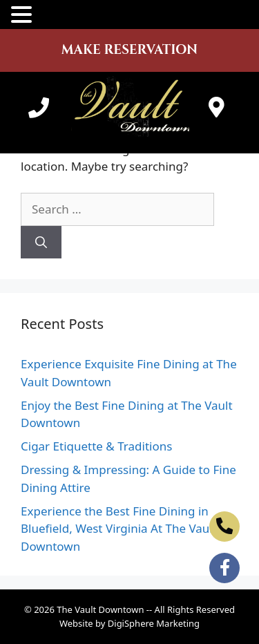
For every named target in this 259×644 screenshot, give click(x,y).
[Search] (41, 243)
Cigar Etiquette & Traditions (96, 446)
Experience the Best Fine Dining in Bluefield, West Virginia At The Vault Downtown (119, 529)
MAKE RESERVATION (129, 50)
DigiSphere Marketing (154, 623)
